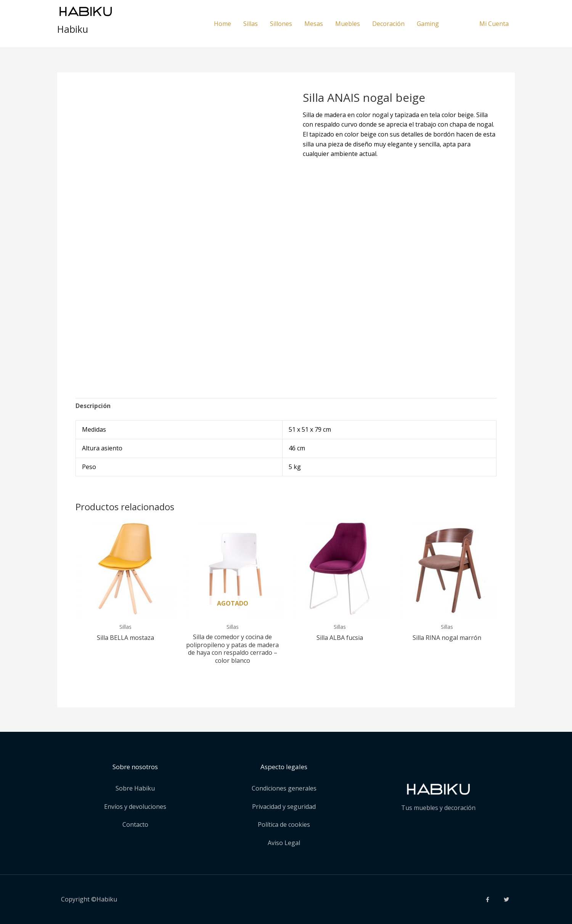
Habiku (73, 29)
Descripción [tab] (93, 406)
